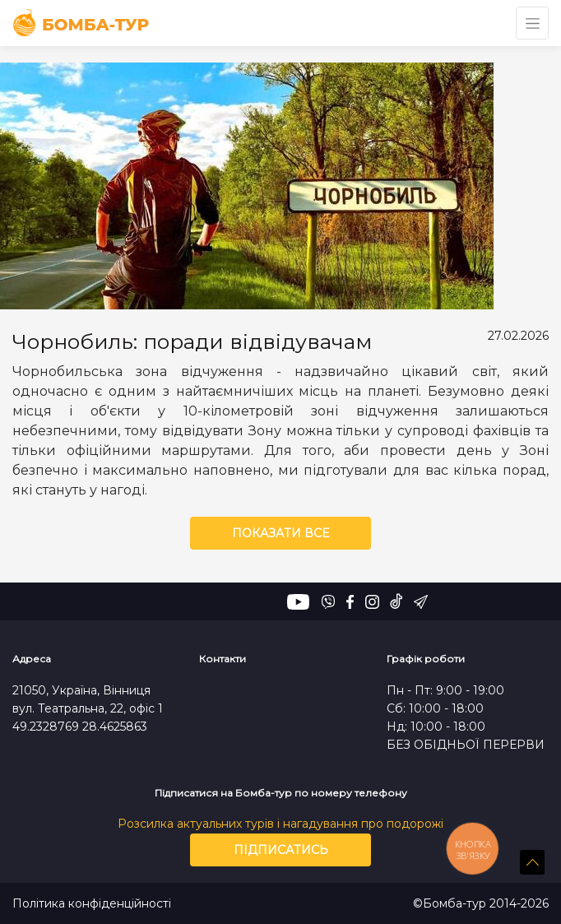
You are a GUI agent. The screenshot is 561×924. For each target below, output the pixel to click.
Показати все (280, 533)
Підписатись (281, 850)
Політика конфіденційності (92, 904)
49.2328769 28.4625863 (80, 727)
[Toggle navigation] (532, 23)
